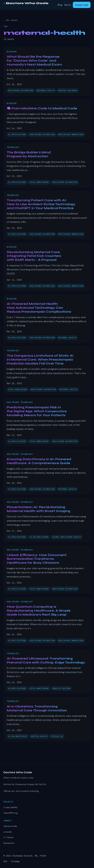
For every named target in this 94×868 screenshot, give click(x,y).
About (68, 5)
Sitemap (15, 861)
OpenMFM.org (11, 813)
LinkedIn (8, 832)
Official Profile (10, 826)
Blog (60, 5)
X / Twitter (9, 837)
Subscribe (82, 5)
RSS (5, 861)
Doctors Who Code (26, 3)
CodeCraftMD (10, 807)
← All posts (11, 20)
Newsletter (9, 843)
